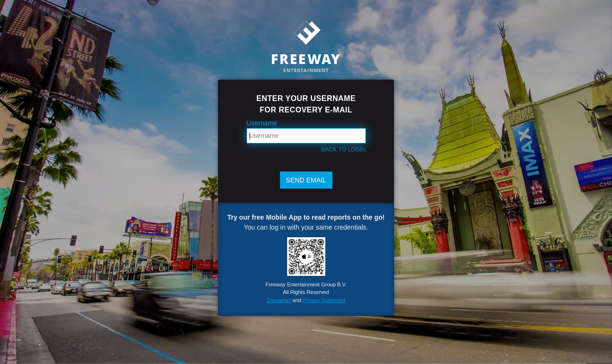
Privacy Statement (324, 300)
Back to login (344, 150)
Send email (306, 180)
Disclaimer (279, 300)
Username (262, 123)
